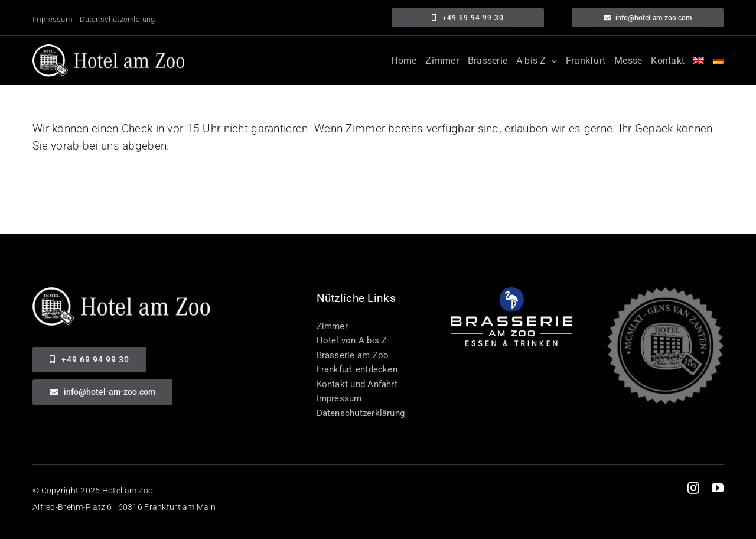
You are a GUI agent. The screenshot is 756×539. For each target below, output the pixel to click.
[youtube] (718, 488)
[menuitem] (699, 61)
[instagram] (693, 488)
